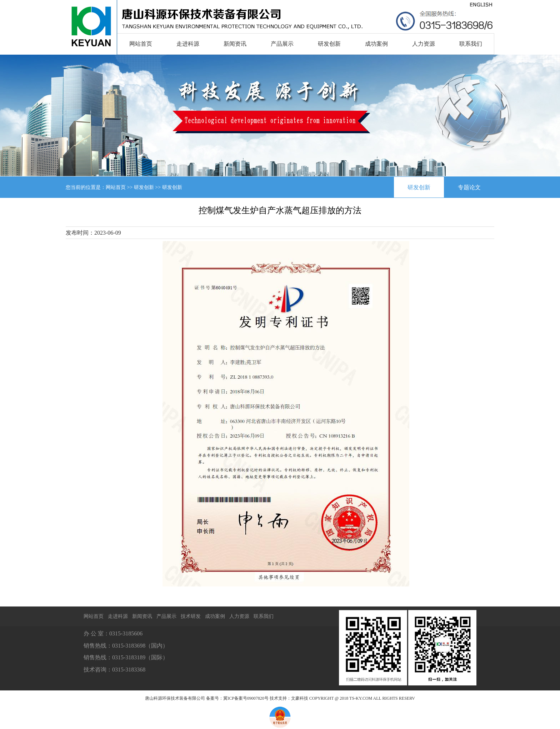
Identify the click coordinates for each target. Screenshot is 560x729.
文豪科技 (300, 698)
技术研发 (191, 616)
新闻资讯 (235, 44)
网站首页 (141, 44)
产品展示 (282, 44)
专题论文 (469, 187)
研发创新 (329, 44)
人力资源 (424, 44)
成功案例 (376, 44)
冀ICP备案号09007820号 (246, 698)
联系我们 (471, 44)
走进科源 (188, 44)
